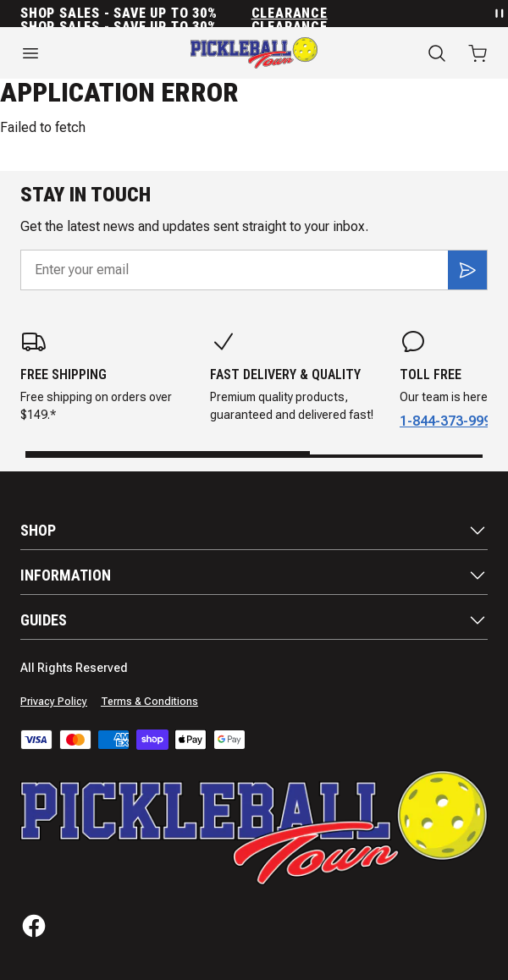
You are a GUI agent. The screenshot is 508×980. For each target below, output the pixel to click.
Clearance (290, 14)
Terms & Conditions (149, 702)
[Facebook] (34, 926)
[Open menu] (85, 53)
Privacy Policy (54, 702)
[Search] (437, 53)
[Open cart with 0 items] (478, 53)
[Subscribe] (467, 270)
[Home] (254, 53)
